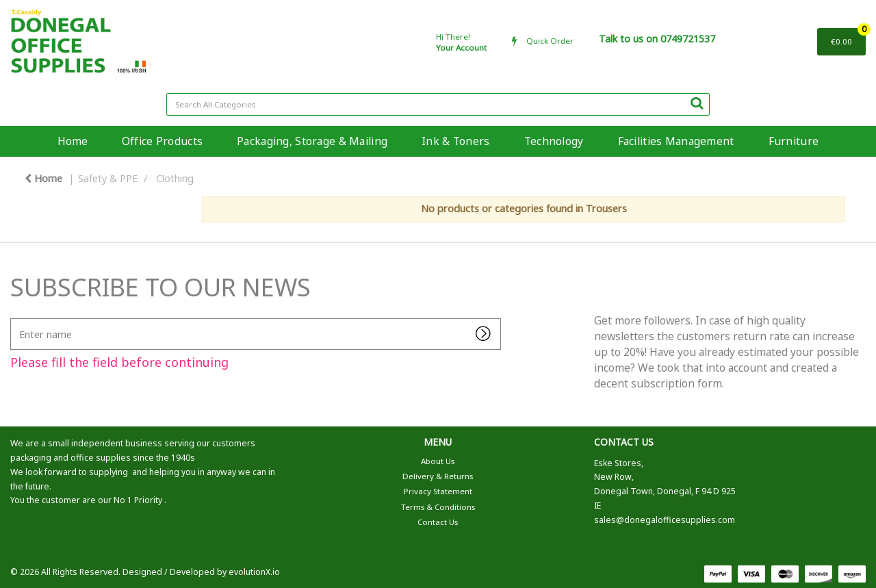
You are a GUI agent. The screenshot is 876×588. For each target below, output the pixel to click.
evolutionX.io (254, 572)
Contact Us (438, 522)
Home (73, 141)
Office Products (162, 141)
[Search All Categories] (438, 104)
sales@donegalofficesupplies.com (665, 520)
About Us (438, 461)
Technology (554, 141)
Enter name (14, 318)
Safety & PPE (108, 178)
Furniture (794, 141)
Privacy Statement (438, 491)
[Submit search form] (697, 103)
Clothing (175, 178)
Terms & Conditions (438, 507)
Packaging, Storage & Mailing (312, 141)
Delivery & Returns (438, 476)
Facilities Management (676, 141)
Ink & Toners (455, 141)
